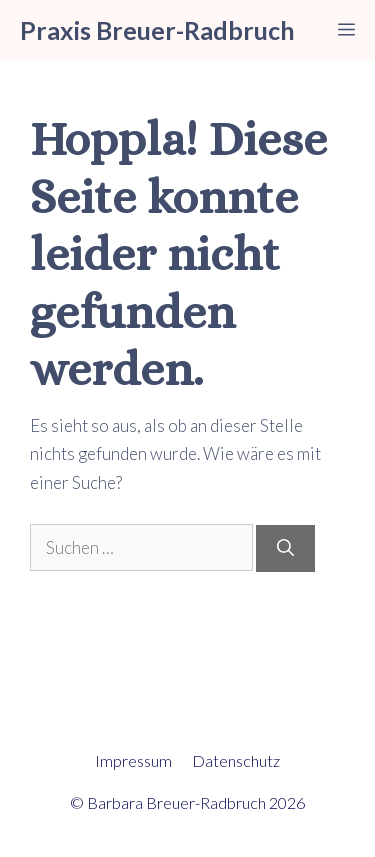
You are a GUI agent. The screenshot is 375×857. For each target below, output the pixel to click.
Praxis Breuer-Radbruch (157, 30)
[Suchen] (285, 549)
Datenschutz (236, 760)
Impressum (133, 760)
